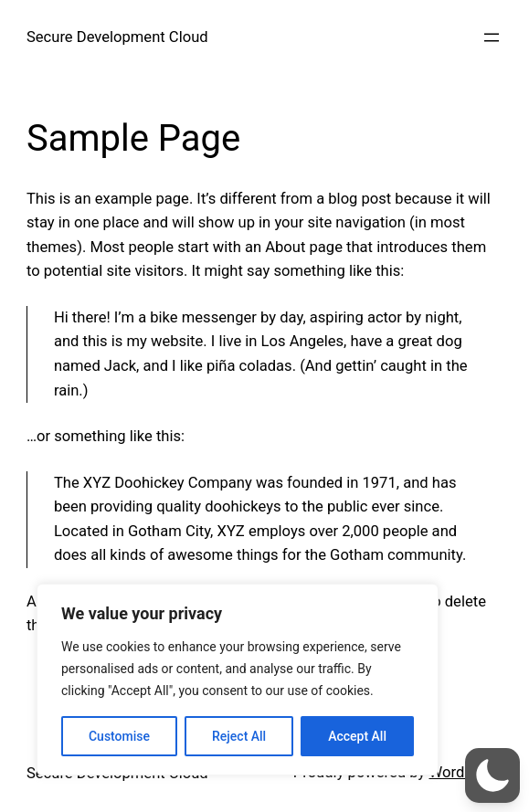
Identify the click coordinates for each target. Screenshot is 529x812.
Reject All (239, 736)
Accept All (357, 736)
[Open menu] (492, 37)
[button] (492, 775)
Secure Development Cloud (117, 37)
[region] (238, 680)
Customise (119, 736)
